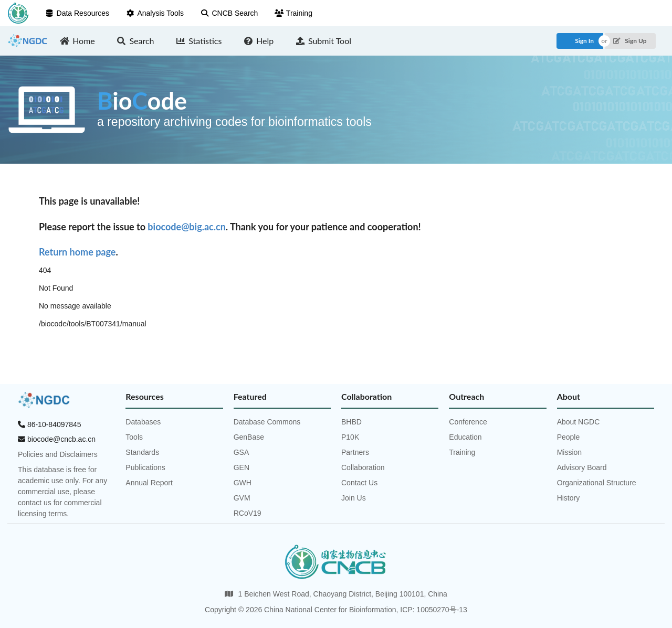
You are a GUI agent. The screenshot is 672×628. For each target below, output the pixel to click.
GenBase (249, 437)
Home (77, 41)
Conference (468, 422)
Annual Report (149, 483)
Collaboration (363, 467)
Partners (355, 452)
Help (258, 41)
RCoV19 (248, 513)
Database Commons (267, 422)
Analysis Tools (155, 13)
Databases (143, 422)
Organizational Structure (597, 483)
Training (293, 13)
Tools (134, 437)
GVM (242, 498)
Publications (145, 467)
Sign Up (630, 41)
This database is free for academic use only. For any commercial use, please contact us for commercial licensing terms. (62, 492)
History (569, 498)
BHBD (351, 422)
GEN (241, 467)
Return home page (77, 252)
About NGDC (579, 422)
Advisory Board (582, 467)
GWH (243, 483)
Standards (142, 452)
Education (465, 437)
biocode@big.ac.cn (186, 227)
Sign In (584, 41)
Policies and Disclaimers (58, 454)
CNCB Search (229, 13)
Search (135, 41)
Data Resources (77, 13)
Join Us (354, 498)
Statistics (199, 41)
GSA (241, 452)
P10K (350, 437)
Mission (569, 452)
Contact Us (359, 483)
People (569, 437)
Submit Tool (323, 41)
